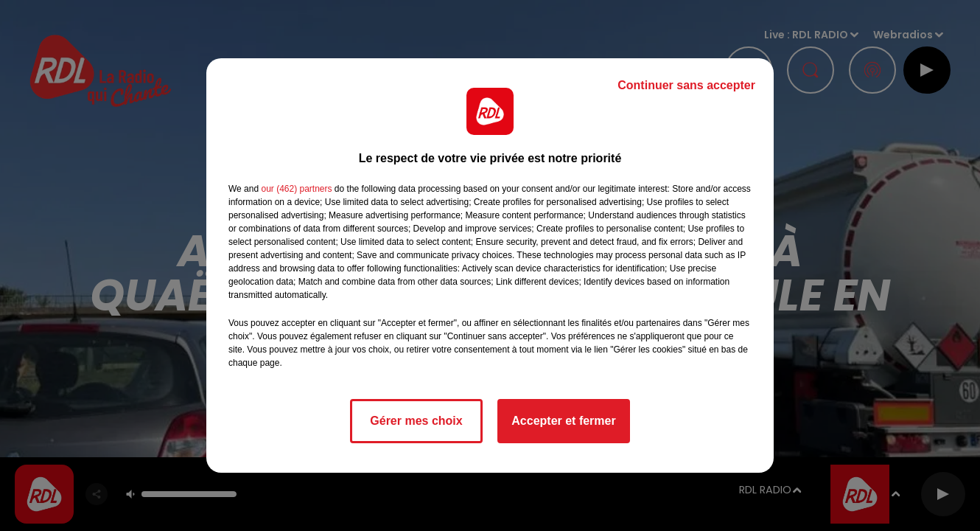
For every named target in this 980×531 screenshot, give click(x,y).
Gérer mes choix (416, 421)
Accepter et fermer (563, 421)
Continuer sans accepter (686, 85)
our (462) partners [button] (296, 189)
